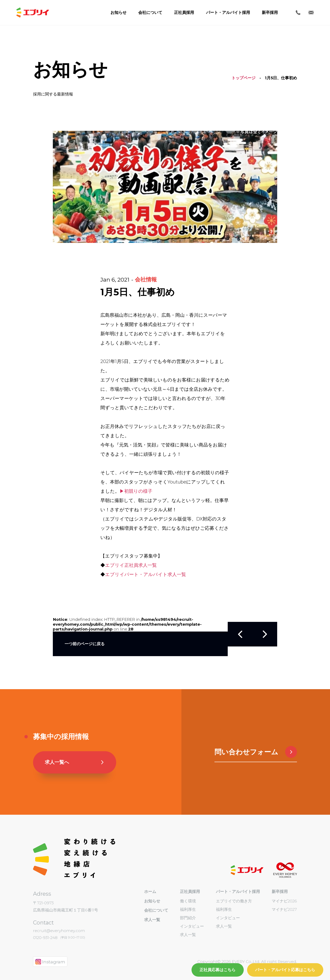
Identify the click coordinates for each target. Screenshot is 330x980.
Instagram (50, 962)
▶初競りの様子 (136, 491)
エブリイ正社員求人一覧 (131, 565)
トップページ (244, 78)
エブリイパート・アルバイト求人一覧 (146, 574)
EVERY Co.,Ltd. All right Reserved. (264, 962)
